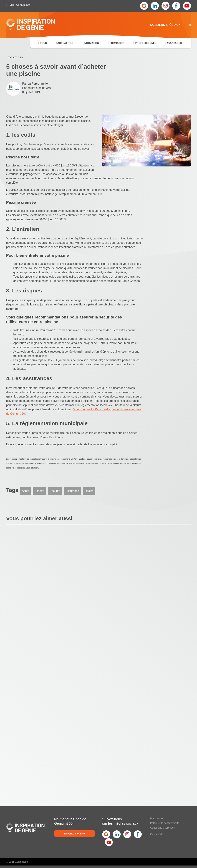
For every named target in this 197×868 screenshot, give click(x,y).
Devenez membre (74, 834)
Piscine (89, 491)
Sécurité (55, 491)
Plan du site (157, 818)
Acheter (39, 491)
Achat (25, 491)
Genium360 (157, 834)
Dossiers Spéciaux (165, 25)
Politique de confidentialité (165, 823)
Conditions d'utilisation (163, 828)
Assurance (72, 491)
